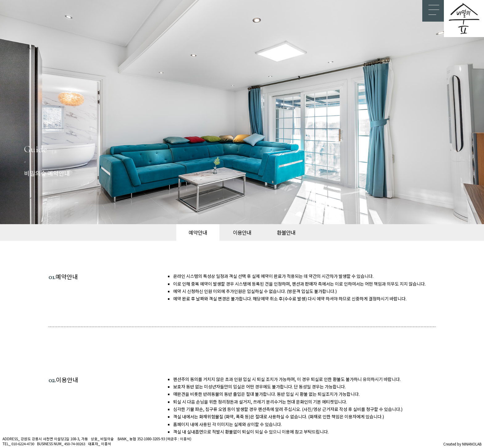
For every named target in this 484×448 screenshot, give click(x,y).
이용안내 (242, 232)
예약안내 (198, 232)
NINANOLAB (472, 444)
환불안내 (286, 232)
